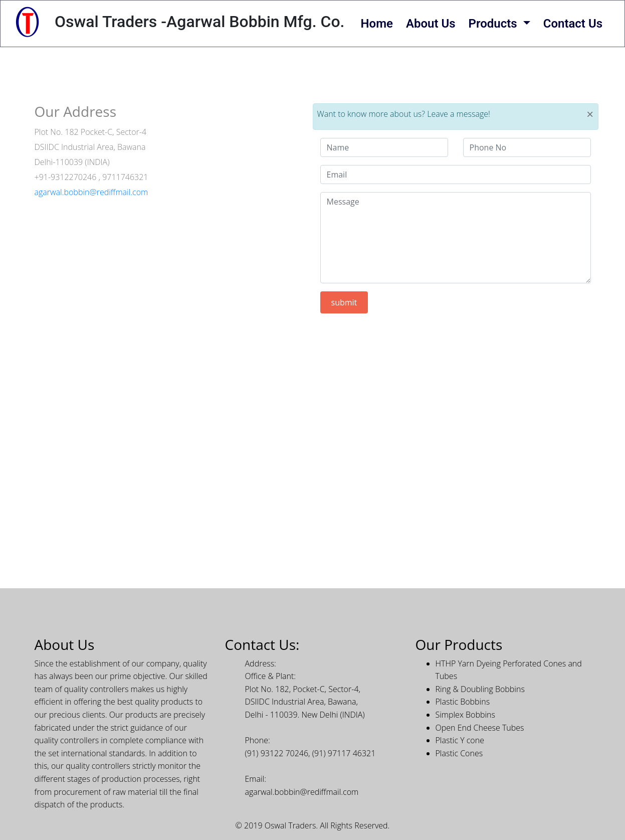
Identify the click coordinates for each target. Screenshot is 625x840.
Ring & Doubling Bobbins (480, 689)
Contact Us (573, 24)
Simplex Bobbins (466, 715)
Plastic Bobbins (463, 702)
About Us (431, 24)
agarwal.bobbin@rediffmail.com (91, 192)
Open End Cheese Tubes (480, 728)
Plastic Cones (459, 753)
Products (494, 24)
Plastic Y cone (460, 740)
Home (377, 24)
